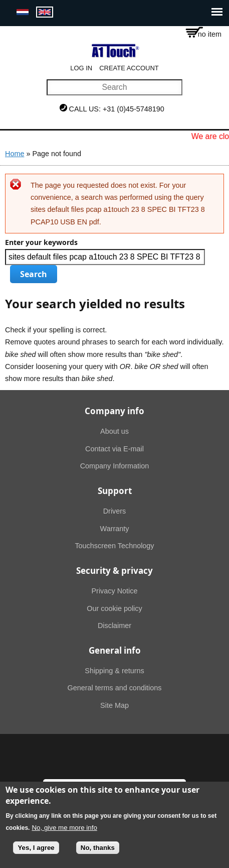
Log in (81, 68)
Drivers (115, 511)
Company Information (115, 466)
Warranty (115, 529)
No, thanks (98, 853)
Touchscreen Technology (114, 546)
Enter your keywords (41, 242)
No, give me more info (64, 833)
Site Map (114, 705)
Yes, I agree (36, 853)
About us (114, 431)
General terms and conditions (115, 688)
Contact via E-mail (114, 449)
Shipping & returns (114, 671)
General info (115, 650)
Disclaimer (114, 626)
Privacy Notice (115, 591)
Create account (129, 68)
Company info (114, 411)
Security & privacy (114, 571)
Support (115, 491)
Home (15, 154)
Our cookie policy (114, 608)
